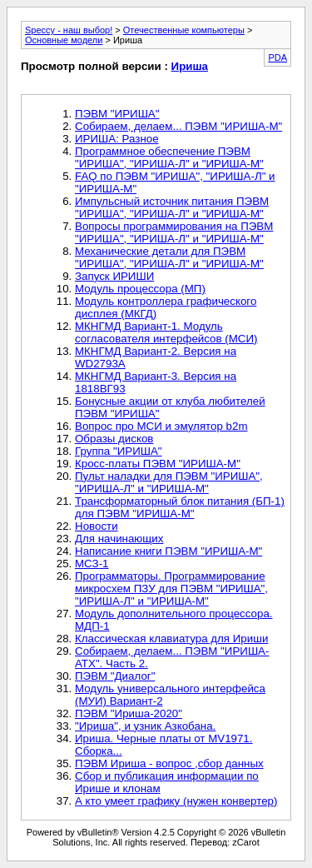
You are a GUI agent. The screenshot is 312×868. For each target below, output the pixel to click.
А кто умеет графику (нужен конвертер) (176, 801)
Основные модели (64, 40)
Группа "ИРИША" (119, 451)
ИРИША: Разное (117, 139)
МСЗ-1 (92, 564)
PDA (277, 57)
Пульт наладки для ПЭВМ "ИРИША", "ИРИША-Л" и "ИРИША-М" (169, 482)
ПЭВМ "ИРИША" (117, 114)
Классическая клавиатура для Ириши (171, 639)
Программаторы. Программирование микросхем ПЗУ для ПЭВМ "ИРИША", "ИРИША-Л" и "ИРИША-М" (171, 589)
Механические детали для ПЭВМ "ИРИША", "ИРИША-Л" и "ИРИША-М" (169, 257)
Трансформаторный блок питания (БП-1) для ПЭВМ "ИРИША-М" (180, 507)
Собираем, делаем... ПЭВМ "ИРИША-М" (178, 126)
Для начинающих (119, 539)
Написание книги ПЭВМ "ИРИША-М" (168, 551)
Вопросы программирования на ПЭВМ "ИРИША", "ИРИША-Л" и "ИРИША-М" (174, 232)
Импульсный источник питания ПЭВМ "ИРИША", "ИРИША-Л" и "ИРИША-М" (172, 207)
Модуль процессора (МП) (140, 289)
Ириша (190, 66)
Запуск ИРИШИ (114, 276)
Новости (97, 526)
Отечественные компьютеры (184, 30)
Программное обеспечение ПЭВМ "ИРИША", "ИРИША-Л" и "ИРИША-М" (169, 157)
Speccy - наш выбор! (69, 30)
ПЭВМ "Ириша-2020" (129, 713)
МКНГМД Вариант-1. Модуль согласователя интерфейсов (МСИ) (166, 332)
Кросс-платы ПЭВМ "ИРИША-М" (158, 464)
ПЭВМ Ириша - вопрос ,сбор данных (169, 763)
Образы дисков (114, 439)
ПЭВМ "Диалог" (115, 676)
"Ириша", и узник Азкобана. (145, 726)
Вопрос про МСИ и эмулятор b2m (161, 426)
